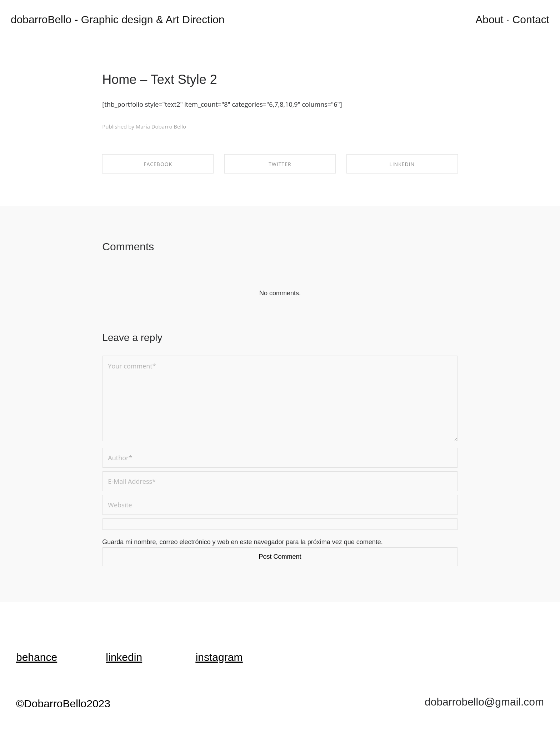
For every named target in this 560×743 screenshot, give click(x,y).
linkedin (124, 657)
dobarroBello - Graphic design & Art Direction (118, 20)
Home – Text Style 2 (160, 79)
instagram (219, 657)
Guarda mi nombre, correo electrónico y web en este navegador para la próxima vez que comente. (242, 542)
